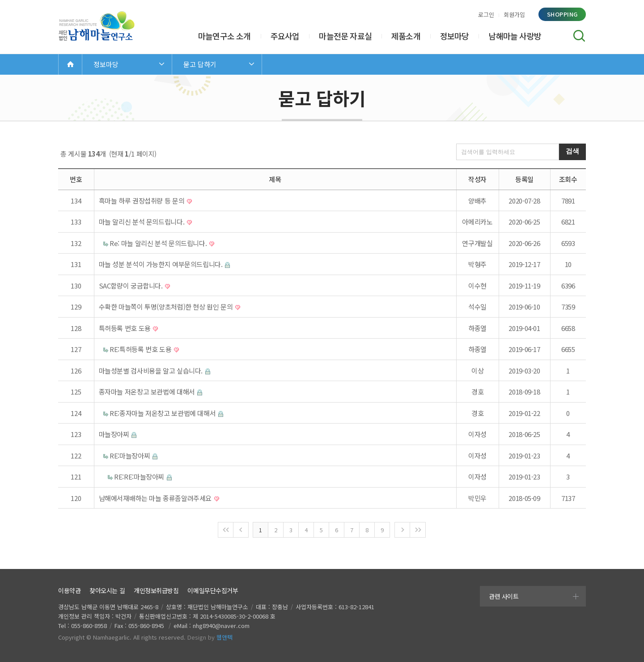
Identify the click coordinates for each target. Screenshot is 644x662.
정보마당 (455, 36)
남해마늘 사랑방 (515, 36)
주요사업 (285, 36)
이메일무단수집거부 (213, 590)
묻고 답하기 (200, 64)
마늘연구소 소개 (225, 36)
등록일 (524, 179)
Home (70, 64)
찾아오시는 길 (107, 590)
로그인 (486, 15)
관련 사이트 (504, 596)
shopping (562, 14)
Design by (210, 637)
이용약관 (69, 590)
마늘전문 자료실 (345, 36)
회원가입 (514, 15)
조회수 (568, 179)
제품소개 (406, 36)
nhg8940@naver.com (221, 626)
